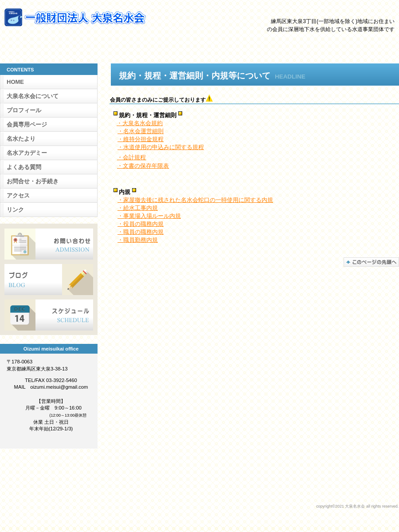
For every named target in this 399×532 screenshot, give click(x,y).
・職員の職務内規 (141, 232)
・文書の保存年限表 (143, 166)
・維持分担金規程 (141, 139)
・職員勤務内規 (138, 240)
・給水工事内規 (138, 208)
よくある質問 (24, 167)
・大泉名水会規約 (140, 123)
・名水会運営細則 (141, 131)
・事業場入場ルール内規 (149, 216)
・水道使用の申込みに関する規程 (161, 147)
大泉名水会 (93, 17)
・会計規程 (131, 157)
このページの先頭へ (371, 262)
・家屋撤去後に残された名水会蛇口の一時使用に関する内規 (195, 200)
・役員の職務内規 (141, 224)
